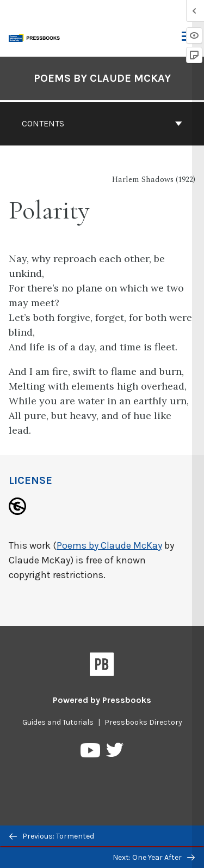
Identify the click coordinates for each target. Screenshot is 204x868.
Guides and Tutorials (58, 722)
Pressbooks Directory (143, 722)
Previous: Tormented (52, 836)
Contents (102, 123)
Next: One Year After (154, 857)
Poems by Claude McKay (109, 545)
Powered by (102, 700)
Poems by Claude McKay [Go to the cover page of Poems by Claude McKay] (102, 78)
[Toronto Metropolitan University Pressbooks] (36, 37)
